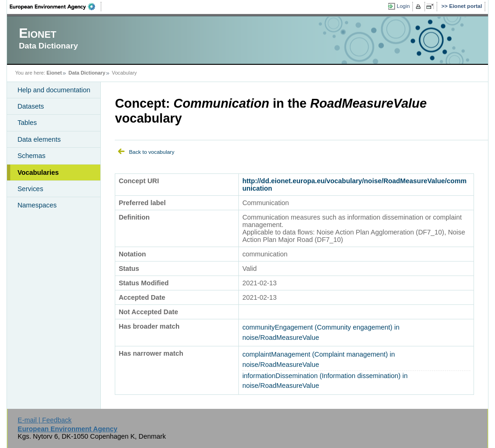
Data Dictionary (87, 73)
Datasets (31, 106)
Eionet (54, 73)
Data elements (39, 139)
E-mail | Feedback (45, 420)
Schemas (31, 156)
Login (403, 6)
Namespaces (37, 205)
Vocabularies (38, 172)
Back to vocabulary (151, 152)
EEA (56, 7)
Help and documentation (54, 90)
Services (30, 189)
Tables (27, 123)
